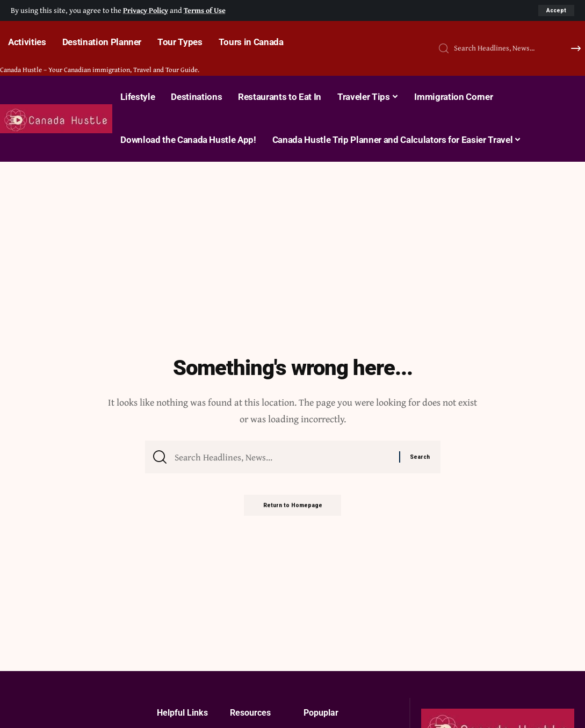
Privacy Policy (147, 10)
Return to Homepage (293, 508)
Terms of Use (208, 10)
